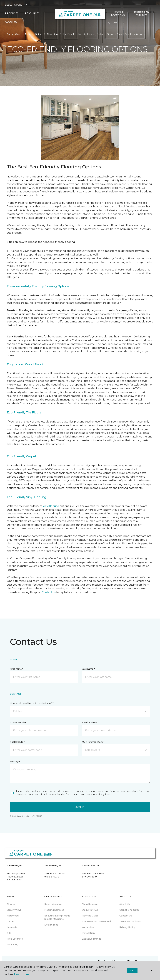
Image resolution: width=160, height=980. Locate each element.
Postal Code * (17, 742)
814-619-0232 (52, 877)
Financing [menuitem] (12, 945)
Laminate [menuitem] (12, 927)
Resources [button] (32, 13)
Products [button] (12, 13)
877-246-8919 (89, 877)
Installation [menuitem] (88, 933)
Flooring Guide (33, 34)
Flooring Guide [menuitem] (90, 916)
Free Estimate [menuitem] (15, 939)
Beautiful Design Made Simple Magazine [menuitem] (57, 917)
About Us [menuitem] (125, 904)
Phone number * (19, 722)
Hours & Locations (118, 14)
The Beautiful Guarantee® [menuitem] (97, 921)
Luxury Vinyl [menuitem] (14, 910)
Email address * (90, 722)
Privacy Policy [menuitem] (127, 927)
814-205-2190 (14, 880)
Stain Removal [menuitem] (90, 904)
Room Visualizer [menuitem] (54, 904)
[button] (110, 23)
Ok (132, 970)
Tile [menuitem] (9, 933)
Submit (80, 807)
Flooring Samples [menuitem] (54, 910)
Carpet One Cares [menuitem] (129, 910)
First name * (16, 669)
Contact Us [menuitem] (126, 916)
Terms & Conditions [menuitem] (131, 921)
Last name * (88, 669)
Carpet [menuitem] (11, 921)
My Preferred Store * (93, 742)
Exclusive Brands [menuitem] (91, 939)
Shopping (52, 34)
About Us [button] (11, 22)
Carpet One (13, 34)
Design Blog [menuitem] (51, 925)
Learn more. (22, 974)
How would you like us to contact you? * (32, 703)
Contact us (49, 592)
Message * (15, 761)
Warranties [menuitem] (88, 927)
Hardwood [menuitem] (13, 916)
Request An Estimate (142, 14)
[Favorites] (115, 23)
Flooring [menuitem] (12, 904)
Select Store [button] (14, 5)
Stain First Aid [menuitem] (90, 910)
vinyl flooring (51, 506)
